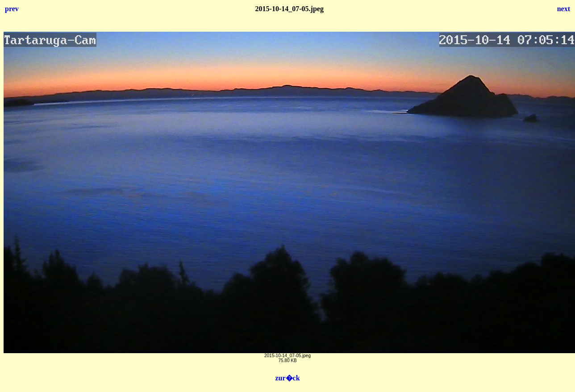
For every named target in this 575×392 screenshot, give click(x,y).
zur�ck (287, 378)
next (564, 9)
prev (12, 9)
